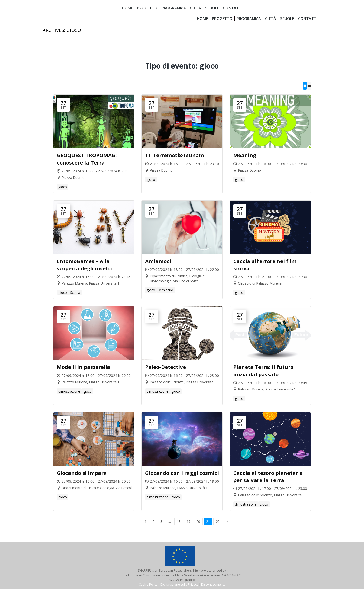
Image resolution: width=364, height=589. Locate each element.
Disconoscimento (213, 584)
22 (218, 521)
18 (179, 521)
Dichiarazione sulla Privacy (179, 584)
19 (188, 521)
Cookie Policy (148, 584)
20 (198, 521)
